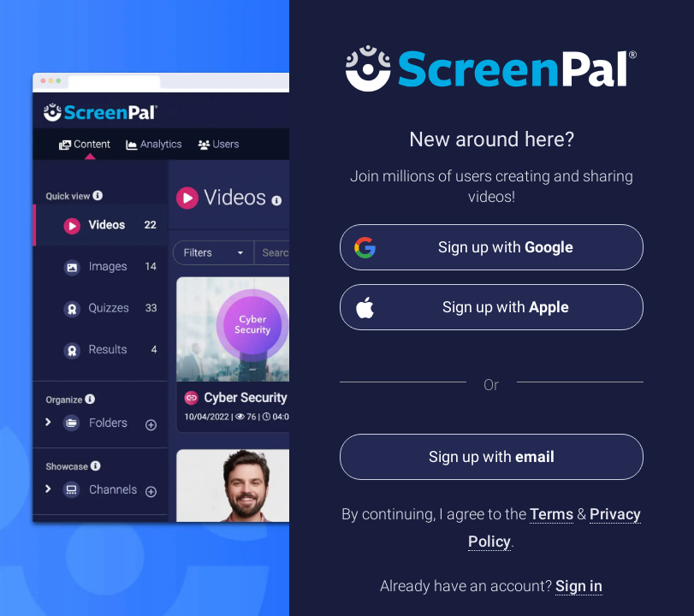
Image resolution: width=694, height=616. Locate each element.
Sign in (579, 586)
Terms (552, 514)
